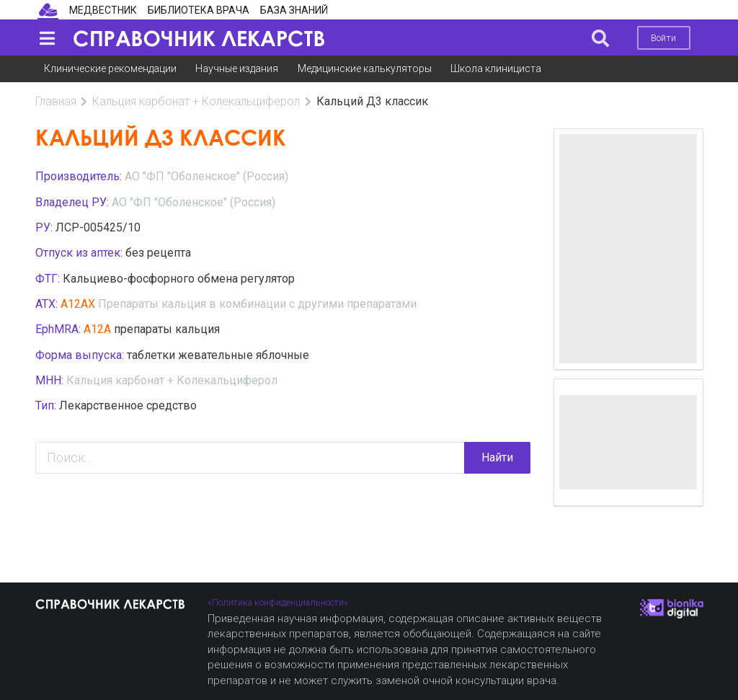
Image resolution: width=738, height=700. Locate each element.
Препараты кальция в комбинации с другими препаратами (257, 304)
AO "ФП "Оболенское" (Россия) (206, 176)
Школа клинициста (496, 68)
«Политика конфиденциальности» (278, 602)
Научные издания (237, 68)
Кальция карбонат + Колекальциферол (196, 101)
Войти (663, 38)
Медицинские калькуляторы (365, 68)
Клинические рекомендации (110, 68)
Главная (56, 101)
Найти (497, 457)
